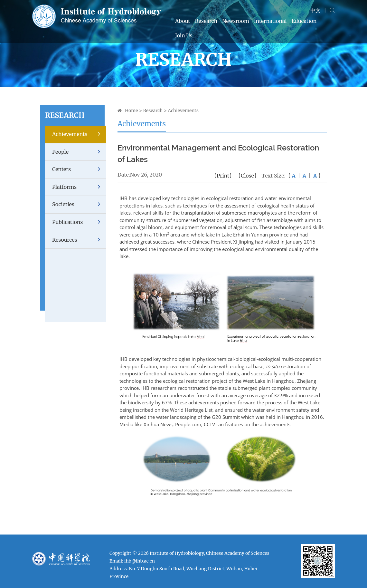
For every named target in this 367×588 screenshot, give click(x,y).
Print (223, 176)
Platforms (79, 187)
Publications (79, 222)
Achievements (79, 134)
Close (247, 176)
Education (304, 21)
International (270, 21)
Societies (79, 204)
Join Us (184, 35)
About (183, 21)
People (79, 152)
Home (131, 111)
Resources (79, 240)
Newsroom (236, 21)
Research (206, 21)
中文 (315, 10)
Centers (79, 169)
